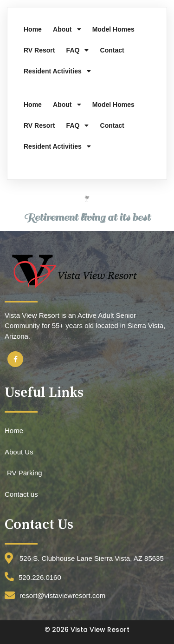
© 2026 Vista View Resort (87, 630)
